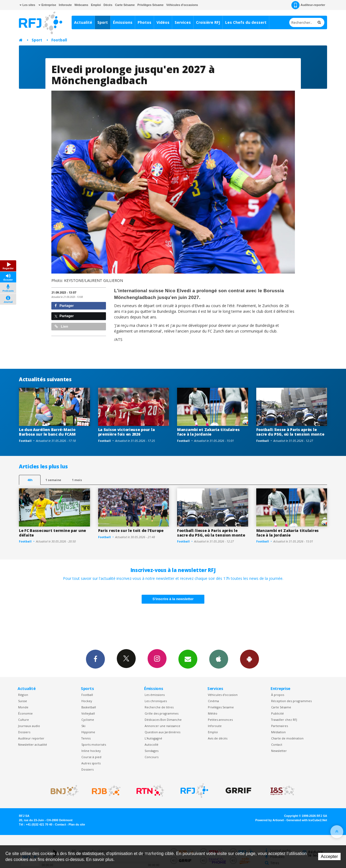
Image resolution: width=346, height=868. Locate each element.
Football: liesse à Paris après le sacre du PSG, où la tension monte (290, 432)
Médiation (278, 732)
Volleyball (88, 713)
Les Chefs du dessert (246, 22)
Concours (152, 757)
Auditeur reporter (31, 738)
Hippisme (88, 732)
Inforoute (65, 5)
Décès (108, 5)
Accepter (329, 857)
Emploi (96, 5)
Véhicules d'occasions (182, 5)
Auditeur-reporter (308, 5)
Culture (24, 720)
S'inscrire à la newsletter (173, 599)
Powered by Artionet (270, 820)
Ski (83, 726)
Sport (103, 22)
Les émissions (155, 695)
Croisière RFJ (208, 22)
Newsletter (279, 751)
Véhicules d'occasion (223, 695)
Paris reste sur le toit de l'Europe (131, 530)
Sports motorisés (94, 744)
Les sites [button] (27, 5)
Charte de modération (287, 738)
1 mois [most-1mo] (77, 480)
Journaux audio (29, 726)
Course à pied (91, 757)
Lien (61, 326)
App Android (249, 659)
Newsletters (188, 659)
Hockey (87, 701)
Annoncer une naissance (162, 726)
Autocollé (152, 744)
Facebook (95, 659)
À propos (278, 695)
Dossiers (24, 732)
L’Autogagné (153, 738)
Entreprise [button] (47, 5)
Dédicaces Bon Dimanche (163, 720)
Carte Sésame (125, 5)
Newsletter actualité (33, 744)
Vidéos (163, 22)
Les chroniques (156, 701)
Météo (213, 713)
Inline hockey (91, 751)
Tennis (86, 738)
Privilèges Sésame (150, 5)
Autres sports (91, 763)
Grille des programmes (162, 713)
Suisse (23, 701)
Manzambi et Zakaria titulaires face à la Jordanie (208, 432)
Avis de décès (218, 738)
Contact (277, 744)
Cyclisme (88, 720)
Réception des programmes (291, 701)
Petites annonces (220, 720)
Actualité (83, 22)
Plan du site (77, 824)
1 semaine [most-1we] (53, 480)
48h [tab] (30, 480)
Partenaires (280, 726)
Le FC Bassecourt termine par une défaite (52, 533)
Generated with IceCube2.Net (307, 820)
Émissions (123, 22)
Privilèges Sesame (221, 707)
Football (59, 40)
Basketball (89, 707)
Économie (25, 713)
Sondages (152, 751)
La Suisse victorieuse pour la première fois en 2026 (127, 432)
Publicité (277, 713)
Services (183, 22)
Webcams (81, 5)
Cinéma (213, 701)
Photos (144, 22)
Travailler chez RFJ (284, 720)
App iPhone (219, 659)
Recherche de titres (159, 707)
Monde (23, 707)
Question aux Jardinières (162, 732)
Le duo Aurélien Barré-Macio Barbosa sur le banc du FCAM (47, 432)
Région (23, 695)
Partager (64, 306)
